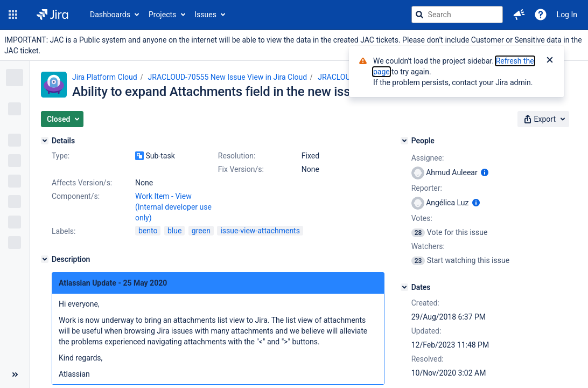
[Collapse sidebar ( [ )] (15, 375)
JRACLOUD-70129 (348, 77)
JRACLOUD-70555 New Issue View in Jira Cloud (228, 77)
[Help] (541, 15)
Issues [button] (205, 15)
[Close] (550, 61)
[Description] (45, 259)
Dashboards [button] (110, 15)
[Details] (45, 141)
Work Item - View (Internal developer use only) (173, 207)
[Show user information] (485, 172)
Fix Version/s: (241, 169)
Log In (567, 15)
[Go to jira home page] (52, 15)
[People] (404, 141)
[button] (13, 15)
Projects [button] (162, 15)
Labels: (64, 231)
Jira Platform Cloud (105, 77)
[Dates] (404, 287)
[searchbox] (457, 15)
